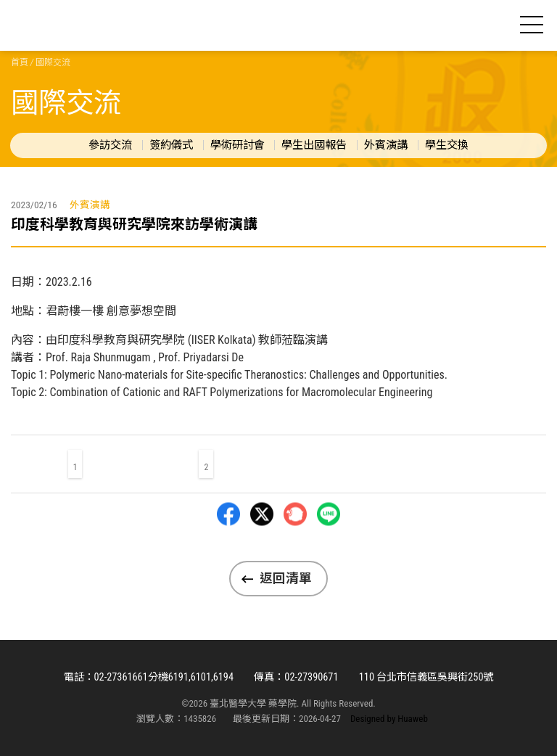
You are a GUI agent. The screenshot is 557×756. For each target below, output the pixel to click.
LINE (329, 550)
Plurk (295, 550)
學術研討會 (238, 145)
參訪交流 (110, 145)
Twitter (262, 550)
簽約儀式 (171, 145)
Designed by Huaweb (389, 719)
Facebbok (228, 550)
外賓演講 (386, 145)
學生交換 (447, 145)
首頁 (20, 62)
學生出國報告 (314, 145)
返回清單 (286, 578)
